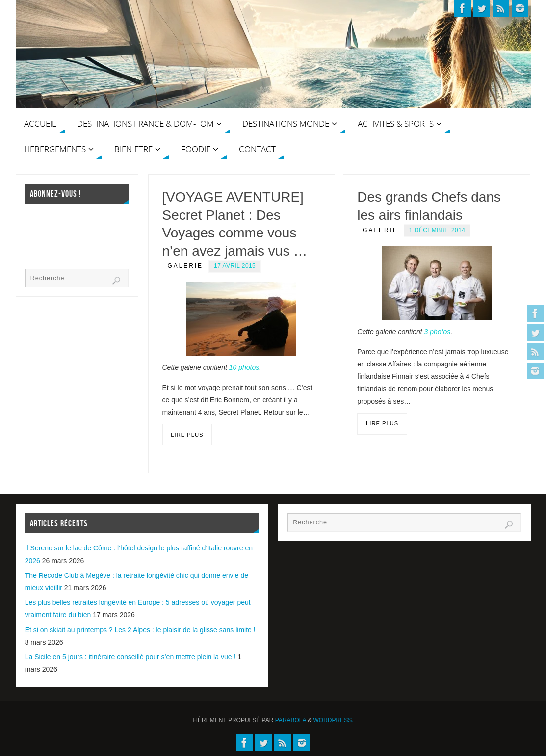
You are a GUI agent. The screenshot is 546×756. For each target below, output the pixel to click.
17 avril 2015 (235, 266)
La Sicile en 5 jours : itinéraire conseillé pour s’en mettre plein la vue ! (130, 657)
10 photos (244, 367)
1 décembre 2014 (437, 230)
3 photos (437, 332)
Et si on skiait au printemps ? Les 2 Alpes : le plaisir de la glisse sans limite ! (140, 630)
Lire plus (187, 435)
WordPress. (334, 720)
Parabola (291, 720)
